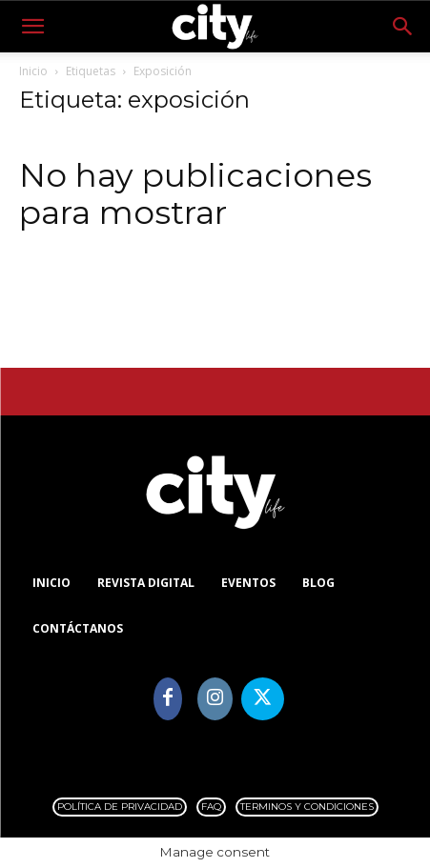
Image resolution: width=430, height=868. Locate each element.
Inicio (33, 71)
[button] (32, 27)
